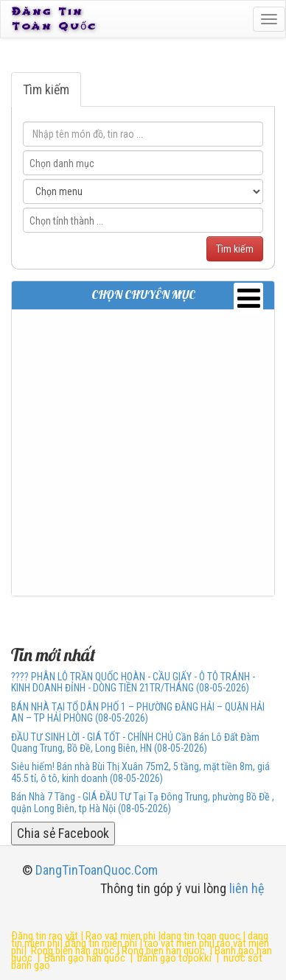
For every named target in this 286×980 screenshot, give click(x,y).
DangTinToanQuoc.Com (97, 870)
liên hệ (247, 888)
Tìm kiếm (46, 89)
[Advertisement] (143, 453)
